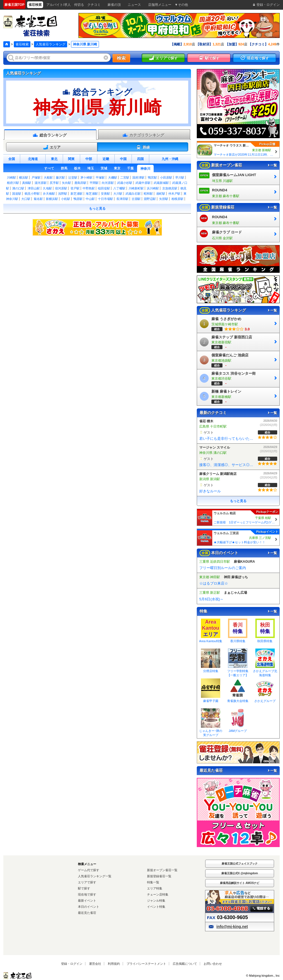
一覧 (272, 165)
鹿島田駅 (80, 183)
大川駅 (118, 194)
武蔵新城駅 (161, 183)
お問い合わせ (213, 964)
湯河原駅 (41, 183)
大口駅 (26, 199)
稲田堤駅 (104, 188)
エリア (52, 147)
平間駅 (94, 183)
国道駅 (17, 194)
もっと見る (97, 209)
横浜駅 (24, 178)
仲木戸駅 (174, 194)
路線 (143, 147)
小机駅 (66, 199)
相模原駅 (177, 199)
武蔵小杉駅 (125, 183)
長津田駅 (122, 199)
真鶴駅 (27, 183)
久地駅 (47, 188)
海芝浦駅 (92, 194)
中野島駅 (89, 188)
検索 (121, 58)
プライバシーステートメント (146, 964)
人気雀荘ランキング (51, 44)
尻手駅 (54, 183)
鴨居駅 (78, 199)
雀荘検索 (22, 44)
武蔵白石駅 (133, 194)
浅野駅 (63, 194)
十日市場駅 (105, 199)
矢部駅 (164, 199)
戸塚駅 (36, 178)
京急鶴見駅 (170, 188)
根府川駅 (13, 183)
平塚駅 (100, 178)
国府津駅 (138, 178)
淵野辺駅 (150, 199)
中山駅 (90, 199)
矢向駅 (66, 183)
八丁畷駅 (119, 188)
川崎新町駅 (136, 188)
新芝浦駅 (77, 194)
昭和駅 (148, 194)
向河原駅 (108, 183)
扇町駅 (161, 194)
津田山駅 (34, 188)
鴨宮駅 (152, 178)
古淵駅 (136, 199)
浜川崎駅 (153, 188)
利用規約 (114, 964)
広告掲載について (185, 964)
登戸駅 (75, 188)
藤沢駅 (60, 178)
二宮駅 (125, 178)
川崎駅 (11, 178)
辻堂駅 (73, 178)
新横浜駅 (52, 199)
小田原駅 (166, 178)
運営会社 (95, 964)
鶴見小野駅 (32, 194)
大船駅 (48, 178)
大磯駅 (113, 178)
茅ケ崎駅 (87, 178)
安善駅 (105, 194)
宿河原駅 (61, 188)
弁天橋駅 (49, 194)
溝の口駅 (18, 188)
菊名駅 (38, 199)
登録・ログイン (72, 964)
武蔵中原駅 (143, 183)
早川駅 (180, 178)
